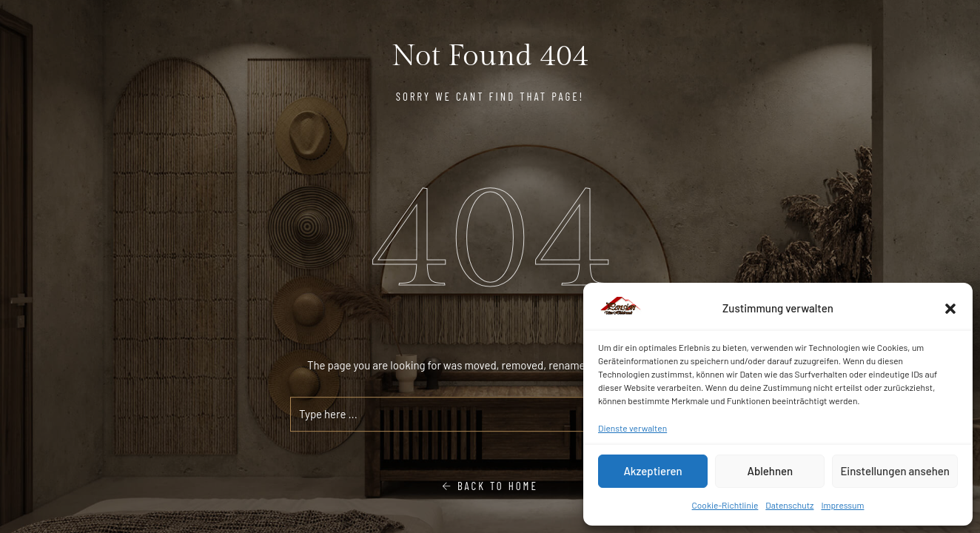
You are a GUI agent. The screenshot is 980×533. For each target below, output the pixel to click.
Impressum (842, 505)
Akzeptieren (652, 471)
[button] (950, 309)
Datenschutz (789, 505)
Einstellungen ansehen (895, 471)
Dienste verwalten (632, 428)
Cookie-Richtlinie (725, 505)
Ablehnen (770, 471)
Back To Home (490, 486)
